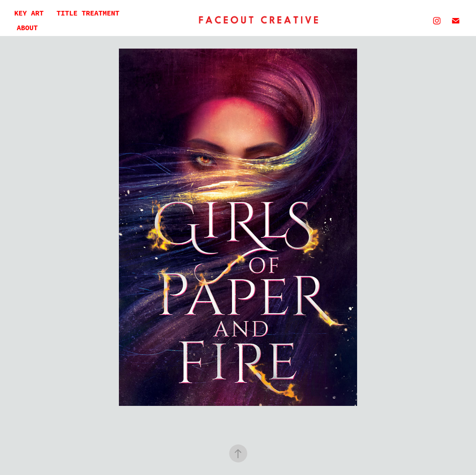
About (27, 28)
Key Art (29, 13)
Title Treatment (88, 13)
